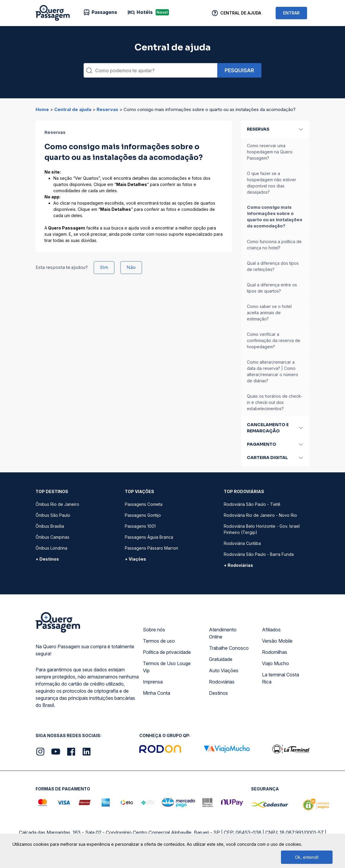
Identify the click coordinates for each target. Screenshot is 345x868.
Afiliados (271, 630)
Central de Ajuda (241, 13)
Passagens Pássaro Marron (151, 548)
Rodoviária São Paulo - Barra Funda (259, 554)
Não (131, 267)
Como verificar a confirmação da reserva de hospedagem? (274, 340)
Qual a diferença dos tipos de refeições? (273, 266)
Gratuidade (221, 659)
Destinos (218, 693)
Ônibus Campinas (52, 537)
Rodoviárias (222, 682)
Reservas (107, 109)
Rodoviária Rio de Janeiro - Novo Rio (260, 515)
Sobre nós (154, 630)
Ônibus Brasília (50, 526)
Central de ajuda (73, 109)
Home (42, 109)
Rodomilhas (275, 652)
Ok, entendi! (307, 857)
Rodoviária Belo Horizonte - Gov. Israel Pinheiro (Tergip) (262, 529)
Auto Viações (224, 670)
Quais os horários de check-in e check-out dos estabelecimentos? (275, 402)
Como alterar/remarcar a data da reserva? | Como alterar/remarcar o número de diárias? (273, 371)
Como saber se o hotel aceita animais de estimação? (269, 313)
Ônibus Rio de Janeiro (57, 504)
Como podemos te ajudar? (125, 70)
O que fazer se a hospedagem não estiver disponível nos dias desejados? (271, 183)
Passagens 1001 (140, 526)
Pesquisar (239, 70)
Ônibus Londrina (51, 548)
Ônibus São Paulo (53, 515)
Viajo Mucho (275, 663)
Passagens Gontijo (143, 515)
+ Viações (135, 559)
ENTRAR (291, 13)
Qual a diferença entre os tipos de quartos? (272, 288)
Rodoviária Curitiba (242, 543)
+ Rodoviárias (238, 565)
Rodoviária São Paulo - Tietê (252, 504)
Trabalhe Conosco (229, 648)
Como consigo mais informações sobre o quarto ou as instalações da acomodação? (275, 217)
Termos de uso (159, 641)
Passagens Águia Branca (149, 537)
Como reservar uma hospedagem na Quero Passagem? (270, 152)
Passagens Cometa (144, 504)
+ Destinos (47, 559)
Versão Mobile (277, 641)
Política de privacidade (167, 652)
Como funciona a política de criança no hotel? (274, 245)
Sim (104, 267)
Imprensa (153, 682)
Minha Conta (156, 693)
